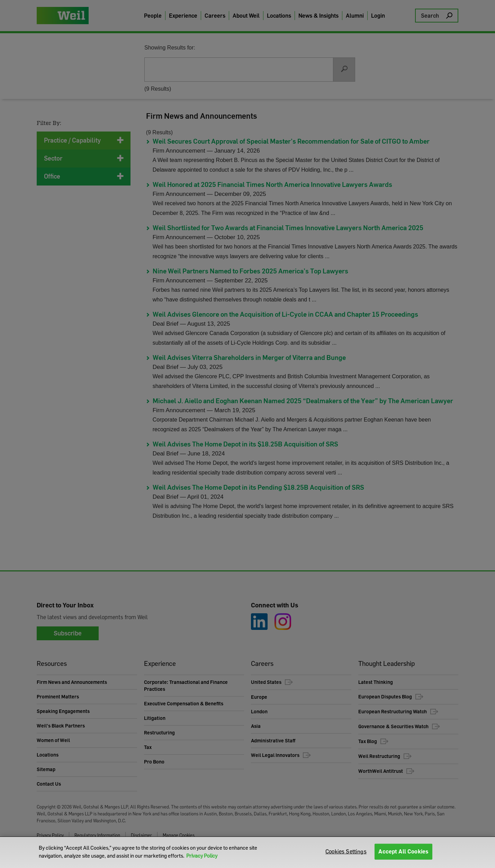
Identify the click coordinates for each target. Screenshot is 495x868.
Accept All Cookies (403, 852)
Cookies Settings (346, 852)
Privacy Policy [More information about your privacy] (202, 856)
